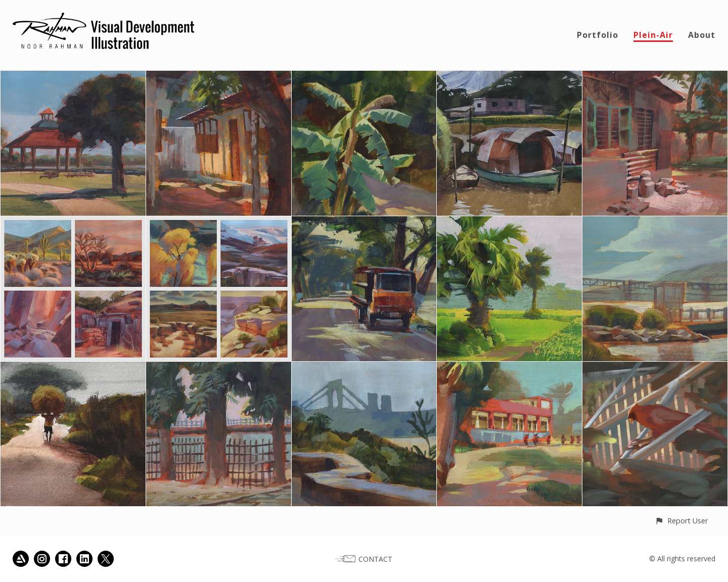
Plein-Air (653, 35)
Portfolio (598, 35)
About (702, 35)
